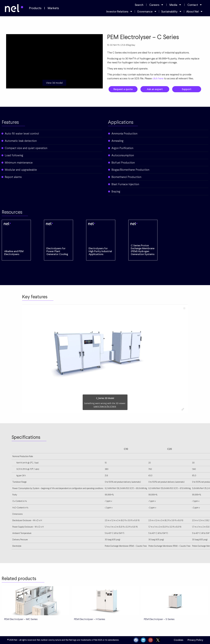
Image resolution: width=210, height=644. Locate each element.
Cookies (178, 640)
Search (139, 5)
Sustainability (172, 11)
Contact (195, 5)
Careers (156, 5)
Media (176, 5)
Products (35, 8)
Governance (147, 11)
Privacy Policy (195, 640)
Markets (53, 8)
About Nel (195, 11)
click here (158, 78)
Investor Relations (119, 11)
